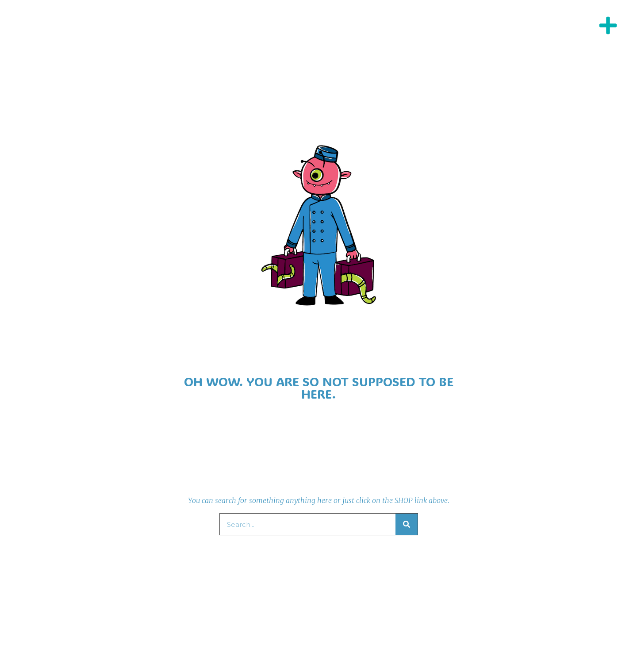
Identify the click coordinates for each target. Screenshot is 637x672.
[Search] (407, 524)
